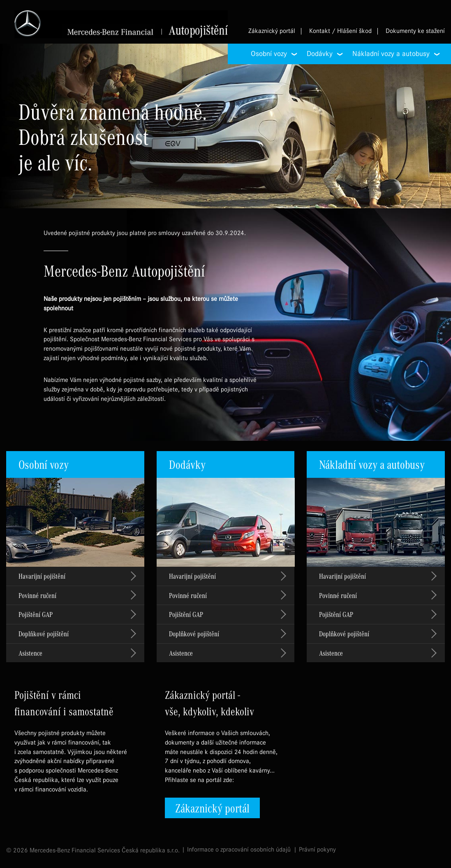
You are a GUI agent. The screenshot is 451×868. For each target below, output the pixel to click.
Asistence (30, 653)
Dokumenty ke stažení (415, 31)
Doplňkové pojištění (44, 634)
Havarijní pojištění (42, 576)
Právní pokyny (317, 850)
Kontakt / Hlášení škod (340, 31)
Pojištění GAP (36, 614)
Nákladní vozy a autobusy (372, 464)
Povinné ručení (37, 595)
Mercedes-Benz (121, 24)
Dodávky (187, 464)
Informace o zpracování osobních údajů (239, 850)
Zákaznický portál (272, 31)
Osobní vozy (44, 464)
